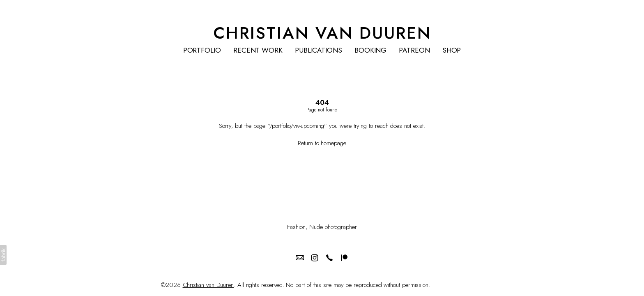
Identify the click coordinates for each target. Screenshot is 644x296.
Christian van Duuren (208, 285)
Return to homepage (322, 143)
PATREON (414, 50)
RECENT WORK (258, 50)
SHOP (452, 50)
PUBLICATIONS (319, 50)
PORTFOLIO (202, 50)
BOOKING (370, 50)
